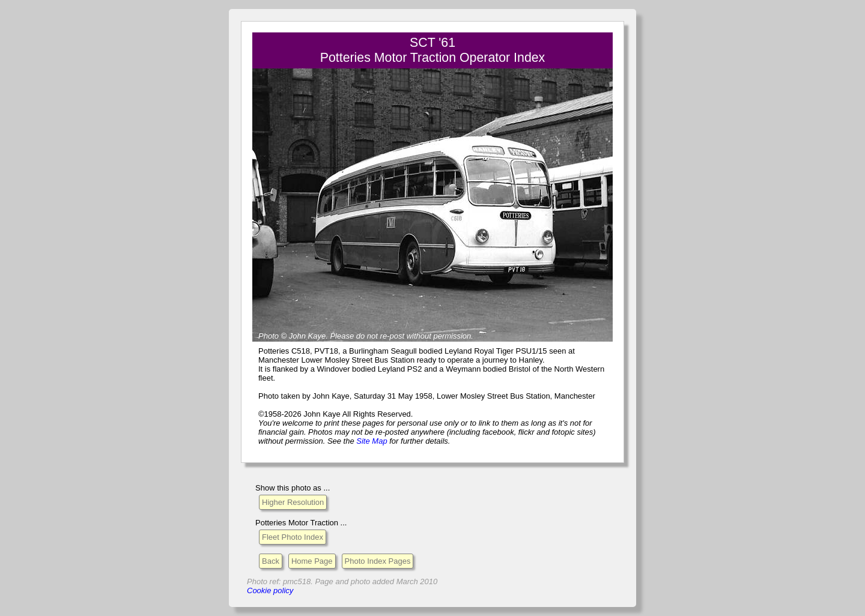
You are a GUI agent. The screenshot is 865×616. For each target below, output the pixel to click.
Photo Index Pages (378, 561)
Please (342, 336)
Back (271, 561)
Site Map (372, 441)
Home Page (312, 561)
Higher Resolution (293, 502)
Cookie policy (270, 590)
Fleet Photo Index (293, 537)
